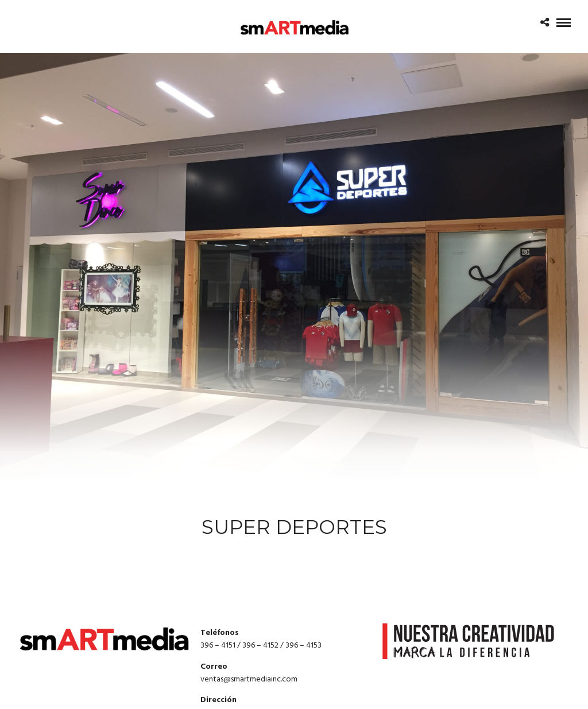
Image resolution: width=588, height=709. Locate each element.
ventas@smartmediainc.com (249, 679)
